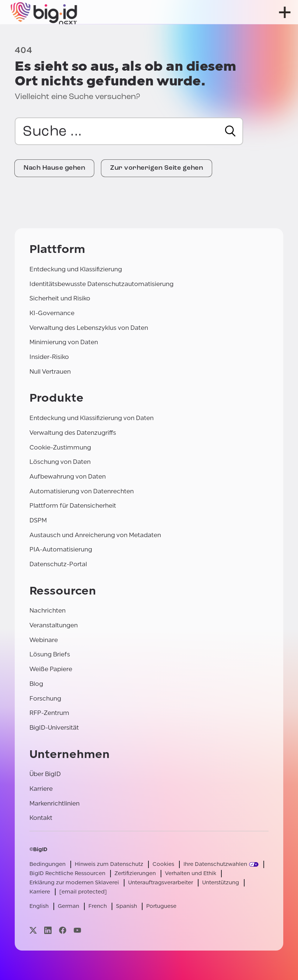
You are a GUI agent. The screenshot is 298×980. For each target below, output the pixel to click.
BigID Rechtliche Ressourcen (67, 873)
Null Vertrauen (50, 372)
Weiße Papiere (51, 669)
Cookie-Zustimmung (60, 447)
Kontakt (41, 818)
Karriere (41, 789)
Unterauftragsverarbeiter (161, 883)
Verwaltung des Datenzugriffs (73, 433)
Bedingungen (48, 864)
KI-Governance (52, 313)
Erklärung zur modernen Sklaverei (74, 883)
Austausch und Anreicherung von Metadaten (95, 535)
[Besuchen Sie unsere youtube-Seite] (77, 930)
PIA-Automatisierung (61, 549)
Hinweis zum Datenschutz (109, 864)
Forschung (45, 699)
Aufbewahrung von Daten (68, 477)
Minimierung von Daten (64, 342)
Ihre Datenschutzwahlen (215, 864)
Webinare (44, 640)
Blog (36, 684)
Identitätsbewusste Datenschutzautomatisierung (101, 284)
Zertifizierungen (135, 873)
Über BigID (45, 774)
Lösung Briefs (50, 654)
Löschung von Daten (60, 462)
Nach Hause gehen (54, 168)
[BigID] (44, 12)
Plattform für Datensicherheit (73, 506)
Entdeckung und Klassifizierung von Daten (92, 418)
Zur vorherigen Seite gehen (157, 168)
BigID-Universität (54, 728)
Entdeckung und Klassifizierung (76, 269)
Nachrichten (48, 611)
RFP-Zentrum (49, 713)
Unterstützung (221, 883)
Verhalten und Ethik (191, 873)
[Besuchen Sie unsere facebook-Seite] (63, 930)
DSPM (38, 520)
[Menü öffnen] (285, 12)
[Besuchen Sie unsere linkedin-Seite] (48, 930)
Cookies (163, 864)
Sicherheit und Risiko (60, 298)
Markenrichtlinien (55, 803)
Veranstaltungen (54, 625)
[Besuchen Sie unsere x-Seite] (33, 930)
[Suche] (230, 131)
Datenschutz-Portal (58, 564)
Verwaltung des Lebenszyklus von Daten (89, 328)
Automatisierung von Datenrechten (82, 491)
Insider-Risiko (49, 357)
